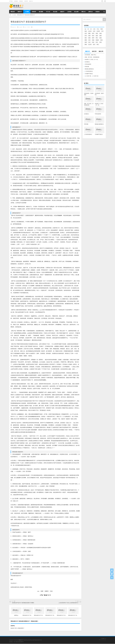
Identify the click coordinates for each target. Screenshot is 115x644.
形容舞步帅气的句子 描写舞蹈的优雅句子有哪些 (23, 603)
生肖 (89, 40)
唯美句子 (20, 12)
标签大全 (31, 1)
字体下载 (15, 642)
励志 (86, 31)
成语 (100, 36)
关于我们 (11, 1)
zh (91, 29)
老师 (86, 42)
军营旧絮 (87, 67)
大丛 (51, 591)
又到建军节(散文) (89, 74)
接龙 (89, 38)
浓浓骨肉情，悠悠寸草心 (91, 55)
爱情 (86, 40)
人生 (94, 29)
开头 (86, 36)
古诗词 (98, 31)
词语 (93, 42)
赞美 (86, 44)
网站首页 (13, 12)
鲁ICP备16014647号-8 (37, 640)
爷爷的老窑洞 (88, 64)
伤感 (102, 29)
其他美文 (98, 12)
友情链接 (16, 1)
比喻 (100, 38)
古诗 (94, 31)
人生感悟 (27, 12)
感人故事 (76, 12)
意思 (97, 36)
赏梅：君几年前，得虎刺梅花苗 (92, 57)
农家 (42, 591)
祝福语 (97, 40)
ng (85, 29)
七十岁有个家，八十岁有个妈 (92, 76)
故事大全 (91, 12)
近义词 (90, 44)
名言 (86, 33)
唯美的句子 (14, 27)
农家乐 (47, 591)
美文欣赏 (55, 12)
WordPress (30, 640)
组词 (101, 40)
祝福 (93, 40)
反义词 (90, 31)
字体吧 (19, 642)
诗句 (97, 42)
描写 (93, 38)
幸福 (100, 33)
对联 (97, 33)
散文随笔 (41, 12)
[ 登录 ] (16, 628)
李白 (97, 38)
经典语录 (34, 12)
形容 (89, 36)
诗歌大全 (83, 12)
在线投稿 (21, 1)
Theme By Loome (102, 640)
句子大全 (48, 12)
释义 (98, 44)
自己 (89, 42)
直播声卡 (22, 642)
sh (88, 29)
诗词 (100, 42)
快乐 (93, 36)
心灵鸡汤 (69, 12)
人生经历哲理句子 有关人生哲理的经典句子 (68, 603)
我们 (86, 38)
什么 (98, 29)
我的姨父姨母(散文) (89, 69)
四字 (93, 33)
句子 (102, 31)
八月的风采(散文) (89, 71)
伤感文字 (62, 12)
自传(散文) (87, 62)
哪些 (89, 33)
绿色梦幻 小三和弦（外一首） (92, 59)
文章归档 (26, 1)
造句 (94, 44)
